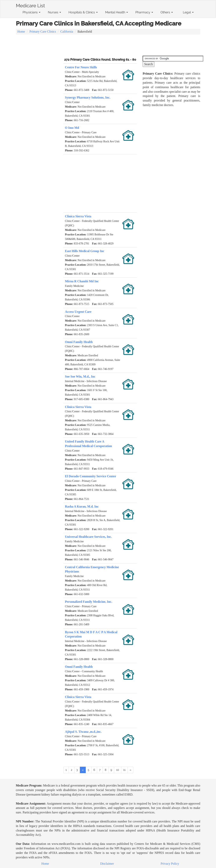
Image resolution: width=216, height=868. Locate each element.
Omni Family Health (79, 342)
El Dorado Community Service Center (91, 476)
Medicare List (30, 5)
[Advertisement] (108, 46)
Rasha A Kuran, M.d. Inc (82, 506)
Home (21, 32)
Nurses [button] (54, 12)
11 (124, 770)
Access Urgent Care (78, 312)
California (67, 32)
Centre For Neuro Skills (81, 67)
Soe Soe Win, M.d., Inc (80, 376)
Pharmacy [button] (144, 12)
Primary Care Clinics (43, 32)
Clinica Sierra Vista (78, 216)
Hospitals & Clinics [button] (83, 12)
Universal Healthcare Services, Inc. (88, 537)
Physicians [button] (31, 12)
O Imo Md (72, 128)
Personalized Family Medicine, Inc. (88, 602)
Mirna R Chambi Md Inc (82, 281)
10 (118, 770)
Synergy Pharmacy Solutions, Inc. (88, 97)
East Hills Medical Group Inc (85, 251)
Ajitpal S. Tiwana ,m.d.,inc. (83, 732)
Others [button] (167, 12)
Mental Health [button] (117, 12)
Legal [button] (188, 12)
